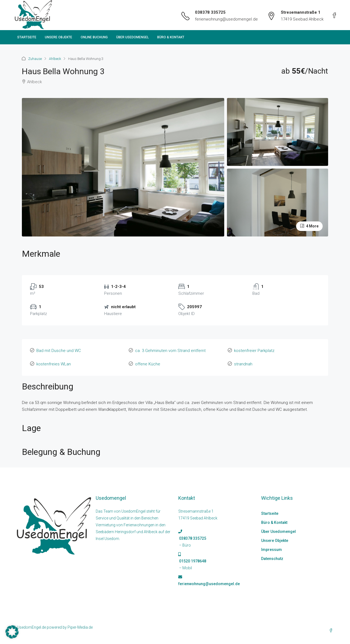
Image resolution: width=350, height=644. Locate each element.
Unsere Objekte (59, 37)
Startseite (27, 37)
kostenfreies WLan (54, 364)
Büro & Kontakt (171, 37)
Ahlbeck (55, 59)
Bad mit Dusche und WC (59, 351)
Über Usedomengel (132, 37)
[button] (12, 632)
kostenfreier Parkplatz (254, 351)
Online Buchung (94, 37)
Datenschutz (272, 559)
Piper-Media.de (80, 627)
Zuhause (35, 59)
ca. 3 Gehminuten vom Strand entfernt (170, 351)
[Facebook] (332, 631)
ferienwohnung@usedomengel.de (226, 19)
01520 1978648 (192, 561)
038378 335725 (210, 12)
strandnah (243, 364)
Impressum (272, 550)
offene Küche (148, 364)
